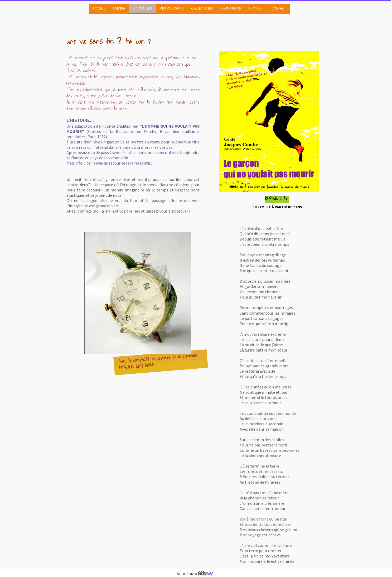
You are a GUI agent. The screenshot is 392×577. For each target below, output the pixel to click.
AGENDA (119, 8)
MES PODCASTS (172, 8)
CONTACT (279, 8)
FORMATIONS (231, 8)
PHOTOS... (256, 8)
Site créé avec (197, 574)
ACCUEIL (99, 8)
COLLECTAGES (202, 8)
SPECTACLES (142, 8)
